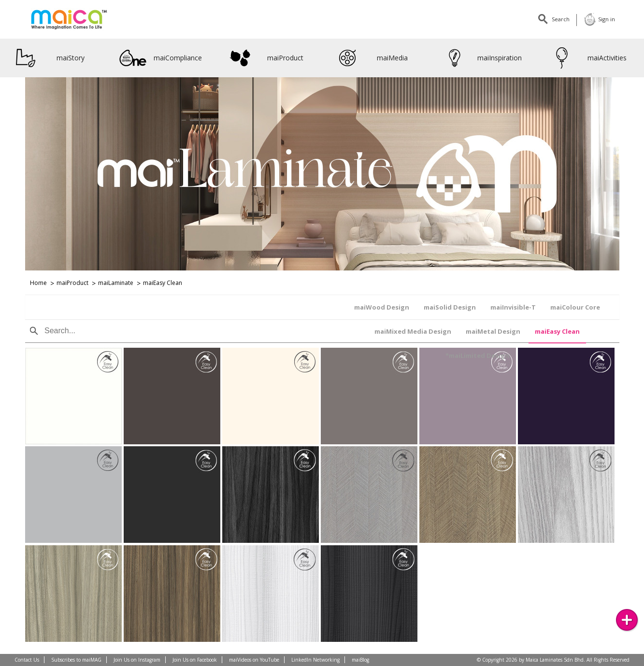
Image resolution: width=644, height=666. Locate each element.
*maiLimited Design (562, 307)
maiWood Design (78, 307)
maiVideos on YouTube (254, 660)
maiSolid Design (146, 307)
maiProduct (265, 58)
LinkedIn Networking (315, 660)
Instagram (501, 19)
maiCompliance (161, 58)
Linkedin (462, 19)
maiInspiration (481, 58)
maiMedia (371, 58)
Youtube (482, 19)
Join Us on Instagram (137, 660)
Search (558, 19)
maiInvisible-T (209, 307)
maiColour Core (271, 307)
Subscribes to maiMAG (76, 660)
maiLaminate (116, 283)
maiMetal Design (429, 307)
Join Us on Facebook (195, 660)
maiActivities (587, 58)
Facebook (443, 19)
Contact (424, 19)
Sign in (599, 19)
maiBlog (360, 660)
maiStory (48, 58)
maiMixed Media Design (349, 307)
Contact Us (27, 660)
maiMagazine (520, 19)
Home (38, 283)
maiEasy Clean (163, 283)
